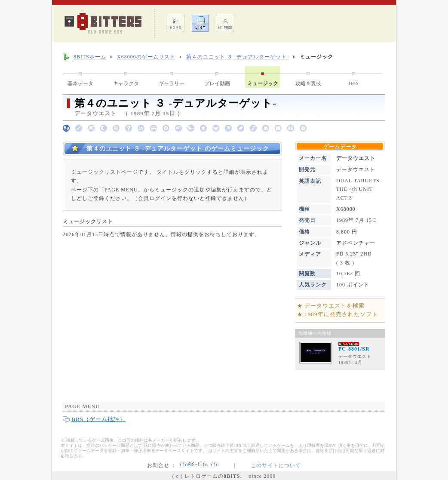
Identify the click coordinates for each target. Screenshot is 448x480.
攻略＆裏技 (308, 83)
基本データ (80, 83)
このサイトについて (276, 465)
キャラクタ (126, 83)
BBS (354, 83)
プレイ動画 (217, 83)
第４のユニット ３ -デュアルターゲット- (238, 57)
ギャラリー (172, 83)
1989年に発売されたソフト (341, 314)
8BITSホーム (90, 57)
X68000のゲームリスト (146, 57)
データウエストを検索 (334, 306)
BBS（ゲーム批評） (98, 419)
